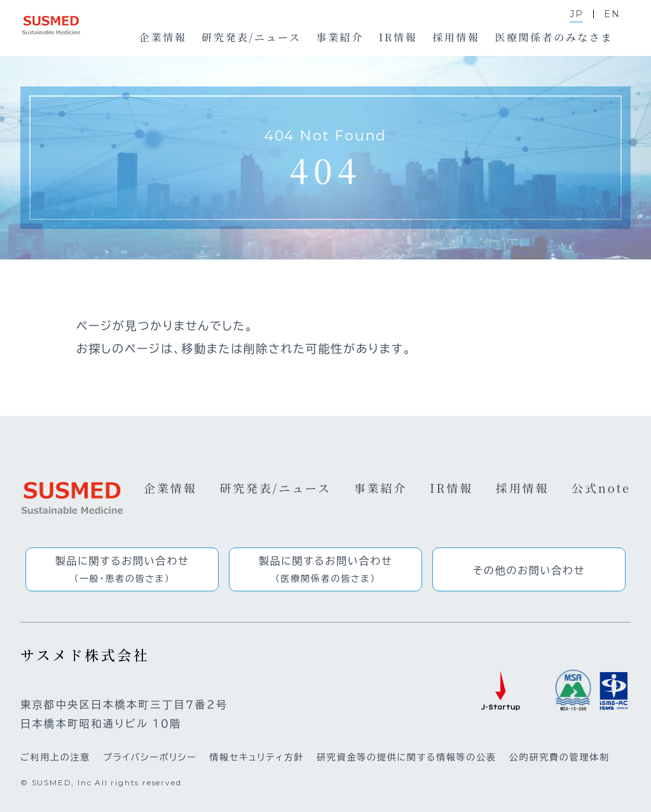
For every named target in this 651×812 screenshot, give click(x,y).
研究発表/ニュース (275, 488)
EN (612, 14)
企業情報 (170, 488)
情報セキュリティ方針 (257, 757)
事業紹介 (381, 488)
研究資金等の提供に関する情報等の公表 (407, 757)
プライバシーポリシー (150, 757)
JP (577, 14)
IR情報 (451, 488)
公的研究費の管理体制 (559, 757)
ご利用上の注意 (55, 757)
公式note (601, 488)
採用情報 (523, 488)
